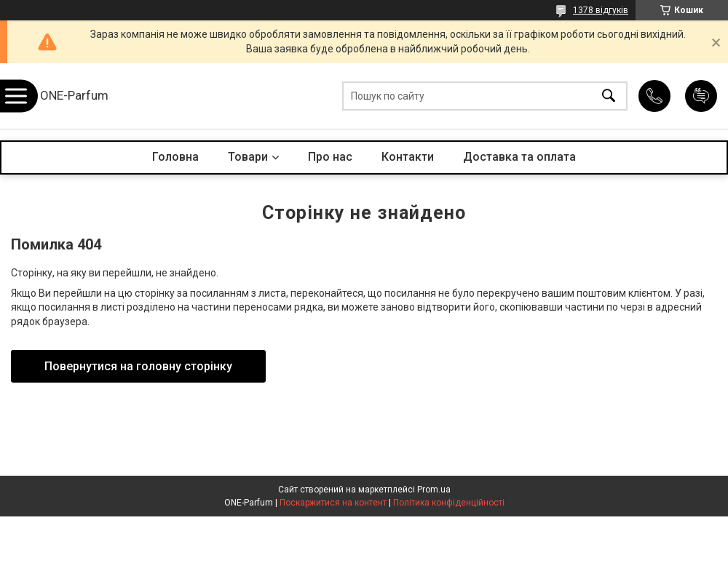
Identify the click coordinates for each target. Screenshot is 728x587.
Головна (175, 157)
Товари (248, 157)
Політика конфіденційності (449, 503)
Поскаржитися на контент (333, 503)
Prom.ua (434, 490)
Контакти (408, 157)
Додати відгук (701, 96)
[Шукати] (609, 96)
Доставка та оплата (519, 157)
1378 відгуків (601, 10)
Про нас (330, 157)
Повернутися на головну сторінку (138, 366)
